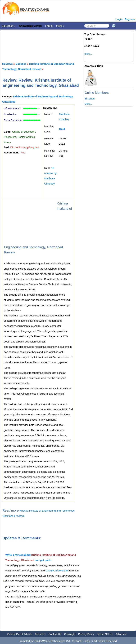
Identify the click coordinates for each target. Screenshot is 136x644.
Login (119, 19)
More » (60, 26)
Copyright (70, 634)
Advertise (121, 634)
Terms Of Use (105, 634)
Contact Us (55, 634)
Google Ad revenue (57, 570)
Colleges (21, 64)
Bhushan (90, 99)
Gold (62, 129)
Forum (49, 26)
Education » (9, 26)
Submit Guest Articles (20, 634)
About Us (40, 634)
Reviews (7, 64)
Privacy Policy (86, 634)
